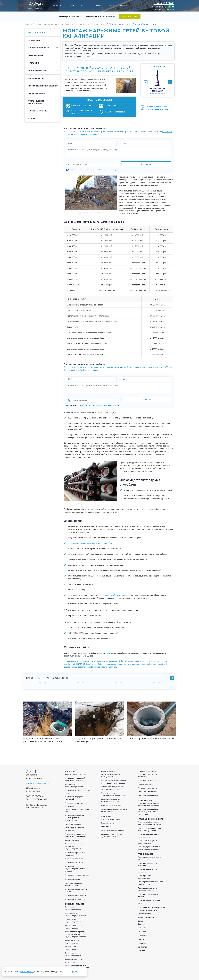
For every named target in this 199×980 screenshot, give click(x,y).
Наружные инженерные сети (43, 86)
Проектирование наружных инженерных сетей (148, 831)
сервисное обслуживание (114, 590)
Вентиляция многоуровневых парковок (76, 886)
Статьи (111, 6)
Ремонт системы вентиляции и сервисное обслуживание (77, 830)
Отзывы (98, 6)
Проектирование (37, 93)
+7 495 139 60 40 (164, 3)
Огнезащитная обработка (148, 776)
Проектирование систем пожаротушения (147, 771)
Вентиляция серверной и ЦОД (76, 891)
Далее (86, 56)
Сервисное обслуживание (148, 791)
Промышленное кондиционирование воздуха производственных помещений (77, 960)
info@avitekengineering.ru (163, 9)
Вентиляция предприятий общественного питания (75, 775)
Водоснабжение (36, 78)
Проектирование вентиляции (76, 769)
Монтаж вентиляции (73, 819)
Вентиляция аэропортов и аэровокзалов (75, 849)
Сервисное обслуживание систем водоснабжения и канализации (148, 807)
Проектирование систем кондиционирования (147, 884)
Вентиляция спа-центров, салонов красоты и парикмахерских (75, 813)
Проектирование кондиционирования (73, 903)
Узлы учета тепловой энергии (113, 826)
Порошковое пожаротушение (149, 787)
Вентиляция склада (72, 875)
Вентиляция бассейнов (74, 858)
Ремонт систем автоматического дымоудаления (114, 806)
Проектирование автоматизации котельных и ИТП (151, 878)
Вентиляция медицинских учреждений (75, 793)
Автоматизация (107, 822)
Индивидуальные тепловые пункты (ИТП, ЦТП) (112, 831)
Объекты (84, 6)
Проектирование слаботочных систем (150, 897)
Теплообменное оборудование (36, 102)
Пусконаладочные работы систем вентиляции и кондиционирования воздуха (76, 929)
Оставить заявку (130, 16)
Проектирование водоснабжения (144, 872)
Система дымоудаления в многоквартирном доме (111, 796)
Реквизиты (142, 923)
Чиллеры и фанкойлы (73, 954)
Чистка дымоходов (72, 835)
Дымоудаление (36, 55)
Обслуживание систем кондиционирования (73, 922)
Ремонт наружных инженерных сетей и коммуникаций (150, 825)
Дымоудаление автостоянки (112, 800)
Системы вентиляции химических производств (74, 781)
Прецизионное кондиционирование (73, 949)
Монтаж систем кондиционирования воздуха (76, 910)
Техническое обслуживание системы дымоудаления (112, 783)
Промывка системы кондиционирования (73, 937)
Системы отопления (109, 818)
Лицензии (142, 927)
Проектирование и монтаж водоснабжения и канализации (150, 800)
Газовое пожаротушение (147, 783)
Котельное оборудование (111, 814)
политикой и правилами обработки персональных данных (99, 167)
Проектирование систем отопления (147, 860)
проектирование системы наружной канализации (90, 538)
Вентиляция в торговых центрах (77, 870)
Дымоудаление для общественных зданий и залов (113, 789)
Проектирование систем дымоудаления (111, 771)
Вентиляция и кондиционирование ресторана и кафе (77, 804)
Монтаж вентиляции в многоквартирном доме (74, 880)
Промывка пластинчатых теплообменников (148, 907)
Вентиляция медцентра (74, 798)
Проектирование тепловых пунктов (148, 891)
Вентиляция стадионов (74, 854)
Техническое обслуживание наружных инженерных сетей (149, 818)
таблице (109, 648)
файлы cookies (27, 972)
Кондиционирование (39, 48)
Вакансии (142, 919)
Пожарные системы (38, 71)
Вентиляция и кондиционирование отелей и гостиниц (76, 864)
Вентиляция (34, 40)
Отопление (34, 63)
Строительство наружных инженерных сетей (148, 837)
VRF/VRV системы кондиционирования (73, 943)
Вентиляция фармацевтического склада (77, 787)
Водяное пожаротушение (148, 779)
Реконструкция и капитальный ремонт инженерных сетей (150, 843)
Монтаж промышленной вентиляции (74, 824)
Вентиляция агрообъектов (75, 894)
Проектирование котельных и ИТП (149, 853)
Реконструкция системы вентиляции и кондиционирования (74, 842)
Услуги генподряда (38, 111)
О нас (70, 6)
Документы (142, 930)
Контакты (124, 6)
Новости (141, 934)
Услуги (57, 6)
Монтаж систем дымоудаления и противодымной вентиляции (113, 777)
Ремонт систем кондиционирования (73, 916)
